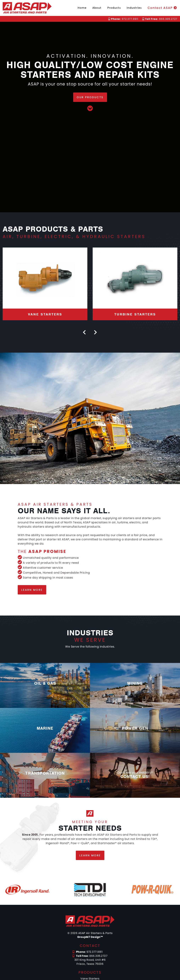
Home (82, 8)
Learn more (32, 590)
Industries (134, 8)
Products (114, 8)
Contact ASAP (162, 8)
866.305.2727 (160, 19)
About (97, 8)
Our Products (90, 97)
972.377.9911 (123, 19)
